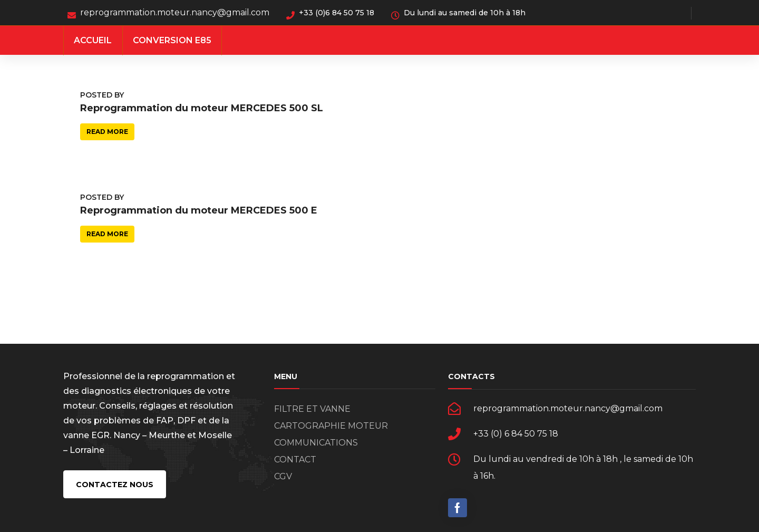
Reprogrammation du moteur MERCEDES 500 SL (202, 108)
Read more (107, 132)
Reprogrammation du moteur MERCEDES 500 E (199, 210)
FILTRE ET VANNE (312, 409)
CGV (283, 476)
